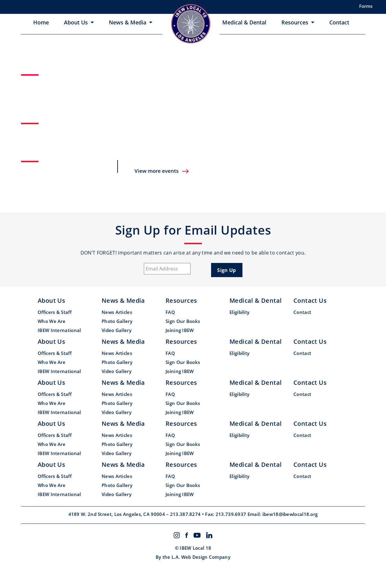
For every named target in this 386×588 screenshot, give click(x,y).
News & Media (128, 22)
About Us (76, 22)
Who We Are (52, 321)
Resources (295, 22)
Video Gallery (117, 330)
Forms (366, 6)
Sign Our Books (183, 321)
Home (41, 22)
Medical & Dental (244, 22)
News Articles (117, 312)
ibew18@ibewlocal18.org (290, 514)
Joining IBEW (180, 330)
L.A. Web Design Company (201, 557)
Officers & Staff (55, 312)
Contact (339, 22)
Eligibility (239, 312)
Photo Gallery (117, 321)
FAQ (170, 312)
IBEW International (59, 330)
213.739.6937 (232, 514)
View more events (162, 171)
